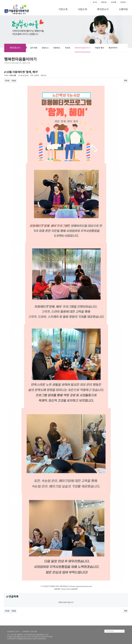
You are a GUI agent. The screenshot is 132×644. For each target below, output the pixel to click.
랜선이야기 (113, 48)
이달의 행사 (100, 48)
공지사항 (34, 48)
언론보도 (57, 48)
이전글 (7, 81)
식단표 (67, 48)
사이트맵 (113, 2)
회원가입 (104, 2)
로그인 (95, 2)
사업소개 (82, 9)
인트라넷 (123, 2)
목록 (126, 81)
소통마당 (123, 9)
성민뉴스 (45, 48)
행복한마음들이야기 (83, 48)
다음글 (14, 81)
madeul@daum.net (19, 637)
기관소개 (63, 9)
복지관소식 (103, 9)
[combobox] (114, 631)
